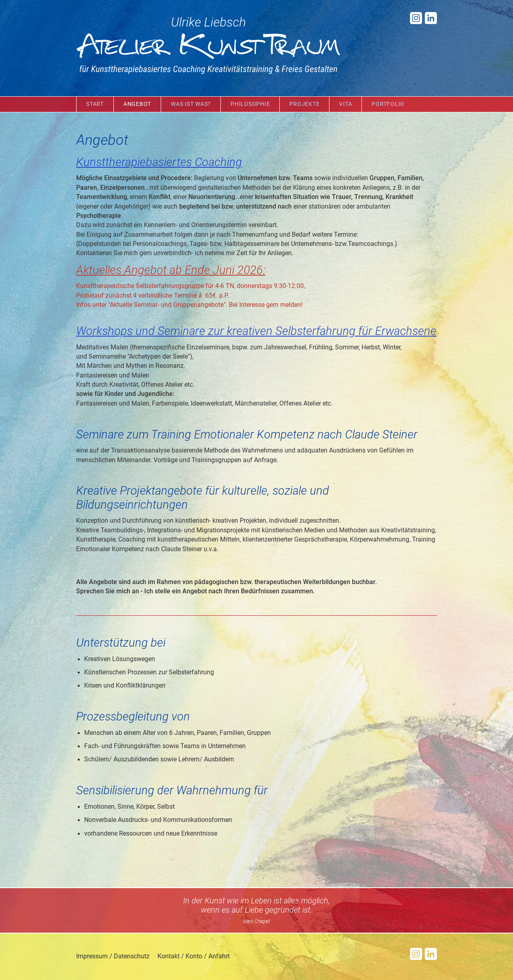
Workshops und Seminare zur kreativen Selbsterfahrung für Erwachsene (256, 331)
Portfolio (388, 104)
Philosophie (250, 104)
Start (95, 104)
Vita (345, 104)
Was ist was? (191, 104)
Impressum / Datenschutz (113, 956)
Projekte (304, 104)
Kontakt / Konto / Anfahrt (194, 956)
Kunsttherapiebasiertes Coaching (159, 162)
